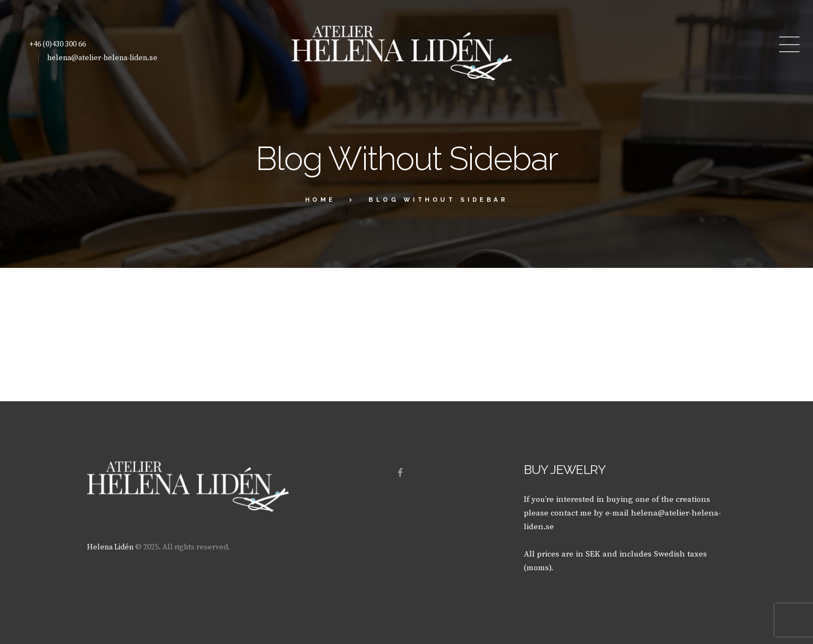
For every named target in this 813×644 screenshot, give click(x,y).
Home (320, 200)
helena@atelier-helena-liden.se (102, 58)
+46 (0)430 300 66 (57, 44)
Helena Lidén (110, 547)
